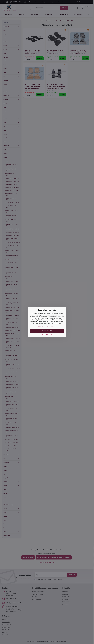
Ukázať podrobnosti (47, 335)
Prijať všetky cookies (47, 331)
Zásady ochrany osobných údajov (47, 326)
